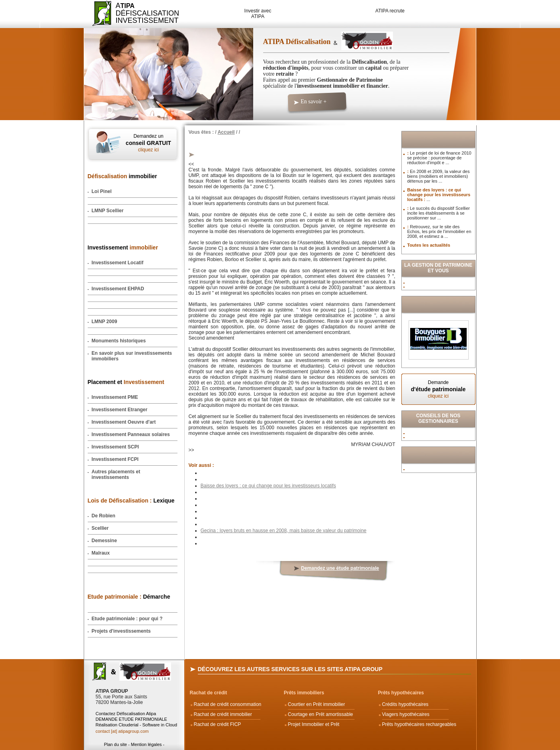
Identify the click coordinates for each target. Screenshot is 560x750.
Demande (438, 389)
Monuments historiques (119, 341)
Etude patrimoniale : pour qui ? (127, 619)
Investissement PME (115, 397)
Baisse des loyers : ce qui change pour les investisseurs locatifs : (439, 195)
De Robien (104, 516)
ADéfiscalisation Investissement (143, 13)
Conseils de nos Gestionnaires (438, 418)
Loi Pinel (102, 191)
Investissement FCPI (115, 459)
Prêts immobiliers (304, 693)
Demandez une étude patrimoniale (340, 568)
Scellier (100, 528)
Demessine (104, 541)
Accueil (226, 132)
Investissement (123, 247)
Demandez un (149, 143)
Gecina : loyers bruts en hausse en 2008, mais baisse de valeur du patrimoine (284, 531)
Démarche (129, 597)
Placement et (126, 382)
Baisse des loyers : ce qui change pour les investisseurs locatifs (268, 486)
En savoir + (314, 102)
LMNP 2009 (105, 322)
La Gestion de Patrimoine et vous (438, 268)
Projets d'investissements (121, 631)
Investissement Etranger (120, 410)
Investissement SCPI (115, 447)
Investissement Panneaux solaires (131, 434)
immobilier (123, 176)
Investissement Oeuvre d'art (124, 422)
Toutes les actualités (429, 245)
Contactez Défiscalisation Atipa (126, 714)
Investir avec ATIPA (258, 14)
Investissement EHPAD (118, 289)
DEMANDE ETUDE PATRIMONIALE (132, 719)
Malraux (101, 553)
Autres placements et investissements (116, 475)
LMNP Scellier (108, 211)
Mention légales (146, 744)
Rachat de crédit (208, 693)
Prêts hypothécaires (401, 693)
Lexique (131, 501)
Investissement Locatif (118, 263)
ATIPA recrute (390, 11)
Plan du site (115, 744)
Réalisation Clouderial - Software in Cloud (137, 725)
